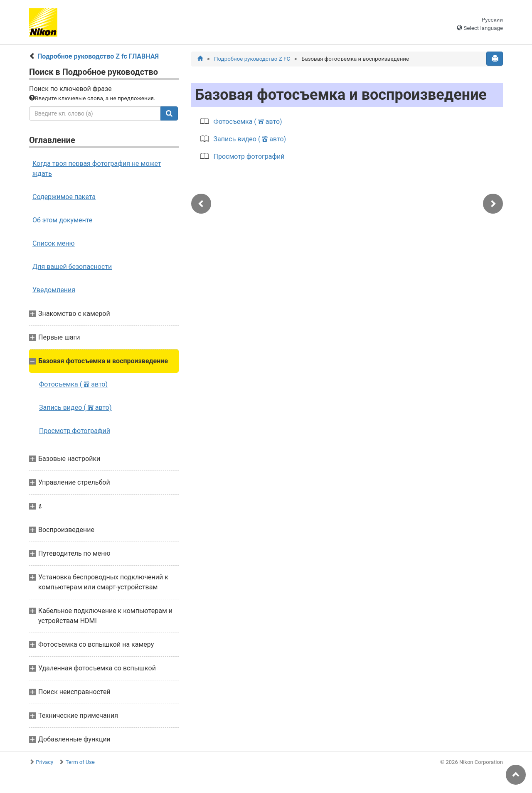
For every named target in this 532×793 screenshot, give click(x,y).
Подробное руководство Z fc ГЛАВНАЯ (98, 56)
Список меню (54, 243)
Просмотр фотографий (75, 431)
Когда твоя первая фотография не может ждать (97, 169)
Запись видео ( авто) (75, 408)
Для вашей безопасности (72, 267)
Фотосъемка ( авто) (73, 384)
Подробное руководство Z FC (252, 59)
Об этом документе (62, 220)
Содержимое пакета (64, 197)
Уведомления (54, 290)
